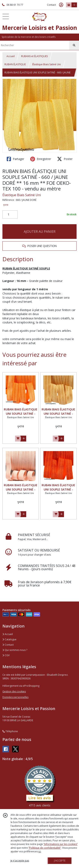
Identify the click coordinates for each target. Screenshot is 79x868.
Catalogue (9, 639)
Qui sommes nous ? (15, 650)
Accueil (11, 56)
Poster (65, 159)
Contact (51, 5)
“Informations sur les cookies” (61, 844)
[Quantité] (10, 214)
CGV (6, 655)
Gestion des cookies (14, 691)
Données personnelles (15, 697)
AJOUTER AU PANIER (40, 232)
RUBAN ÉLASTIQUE (15, 64)
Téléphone (10, 731)
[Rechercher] (74, 45)
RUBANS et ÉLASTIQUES (34, 56)
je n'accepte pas (20, 861)
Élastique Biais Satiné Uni (47, 64)
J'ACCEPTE (60, 861)
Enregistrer (41, 159)
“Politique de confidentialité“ (45, 848)
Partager (15, 159)
